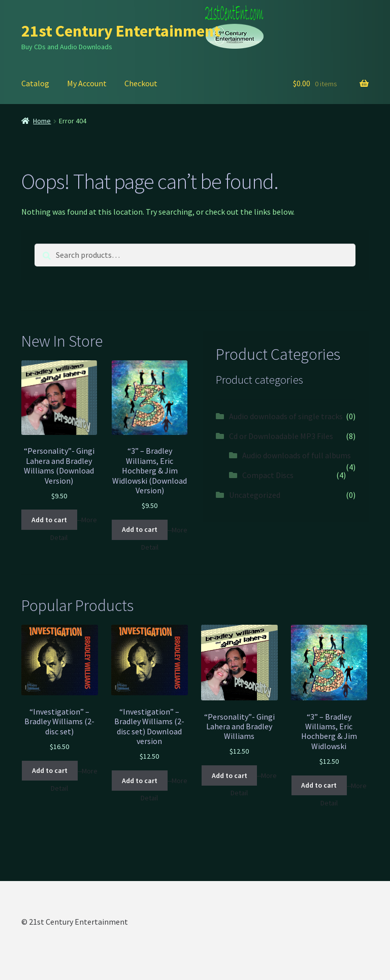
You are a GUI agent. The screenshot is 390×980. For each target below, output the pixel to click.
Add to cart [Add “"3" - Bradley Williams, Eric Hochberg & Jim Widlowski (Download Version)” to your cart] (140, 529)
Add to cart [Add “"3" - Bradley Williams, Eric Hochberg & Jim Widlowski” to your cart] (319, 785)
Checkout (141, 83)
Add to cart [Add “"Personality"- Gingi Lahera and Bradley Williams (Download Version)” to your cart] (49, 520)
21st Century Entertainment (121, 31)
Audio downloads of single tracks (286, 416)
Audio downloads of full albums (297, 455)
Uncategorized (255, 495)
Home (42, 121)
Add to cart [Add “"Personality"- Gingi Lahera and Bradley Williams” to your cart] (230, 775)
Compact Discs (268, 475)
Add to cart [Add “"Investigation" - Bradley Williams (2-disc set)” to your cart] (50, 770)
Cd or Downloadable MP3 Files (281, 436)
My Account (87, 83)
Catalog (35, 83)
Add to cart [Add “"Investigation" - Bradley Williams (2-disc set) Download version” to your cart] (140, 781)
